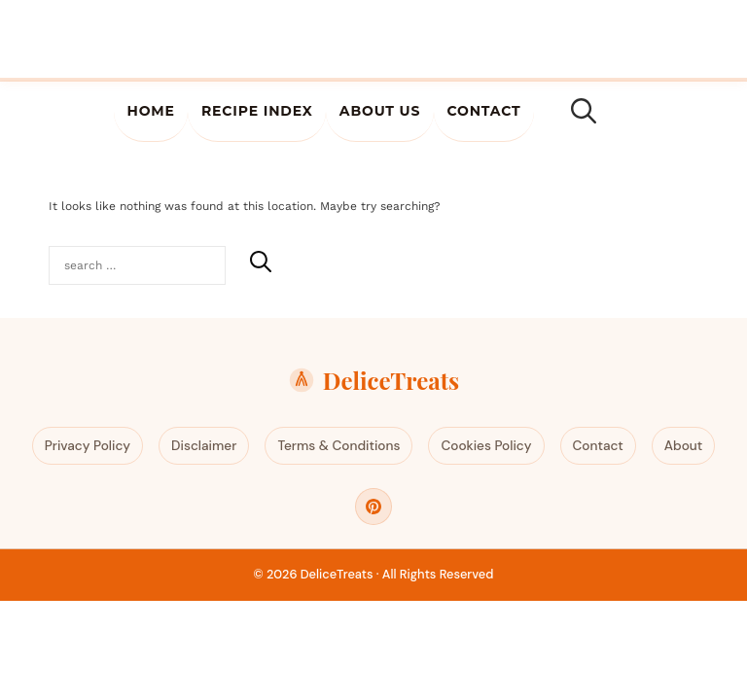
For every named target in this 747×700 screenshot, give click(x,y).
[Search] (261, 262)
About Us (380, 111)
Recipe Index (257, 111)
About (683, 446)
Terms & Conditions (338, 446)
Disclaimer (204, 446)
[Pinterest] (373, 507)
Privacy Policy (88, 446)
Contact (483, 111)
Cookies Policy (486, 446)
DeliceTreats (373, 380)
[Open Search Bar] (584, 112)
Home (150, 111)
